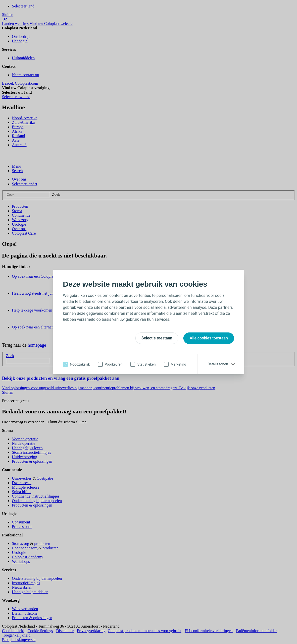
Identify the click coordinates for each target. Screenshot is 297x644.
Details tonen (218, 364)
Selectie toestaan (157, 338)
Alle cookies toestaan (209, 338)
